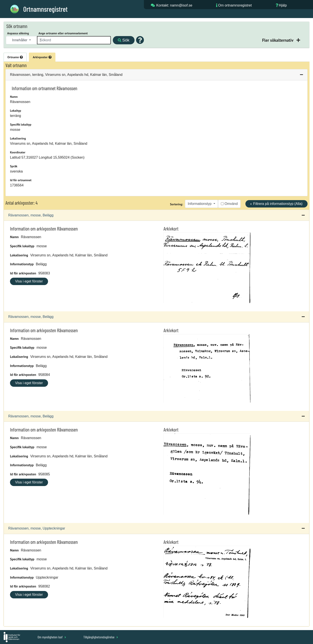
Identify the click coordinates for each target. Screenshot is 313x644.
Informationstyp (200, 204)
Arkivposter (42, 57)
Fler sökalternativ (278, 40)
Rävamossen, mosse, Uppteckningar (37, 528)
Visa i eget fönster (29, 281)
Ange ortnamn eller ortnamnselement (63, 33)
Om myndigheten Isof (52, 637)
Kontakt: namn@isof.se (174, 5)
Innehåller (20, 40)
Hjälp (283, 5)
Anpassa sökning (18, 33)
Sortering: (176, 204)
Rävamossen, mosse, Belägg (31, 215)
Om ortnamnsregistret (235, 5)
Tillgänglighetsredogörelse (101, 637)
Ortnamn (15, 57)
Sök (124, 40)
